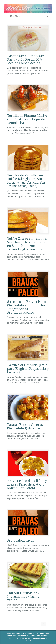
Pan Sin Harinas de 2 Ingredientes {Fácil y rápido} (23, 597)
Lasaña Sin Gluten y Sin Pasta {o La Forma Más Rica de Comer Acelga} (26, 60)
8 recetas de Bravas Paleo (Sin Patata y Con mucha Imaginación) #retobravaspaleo (27, 307)
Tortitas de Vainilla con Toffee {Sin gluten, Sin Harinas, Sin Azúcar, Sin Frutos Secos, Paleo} (26, 181)
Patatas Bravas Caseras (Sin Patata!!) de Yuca (25, 426)
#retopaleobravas (21, 540)
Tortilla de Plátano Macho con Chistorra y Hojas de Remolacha (27, 119)
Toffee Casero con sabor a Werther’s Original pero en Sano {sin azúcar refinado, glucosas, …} (27, 244)
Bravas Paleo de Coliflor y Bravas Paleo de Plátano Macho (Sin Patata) (27, 484)
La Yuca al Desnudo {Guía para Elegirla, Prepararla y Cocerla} (28, 369)
